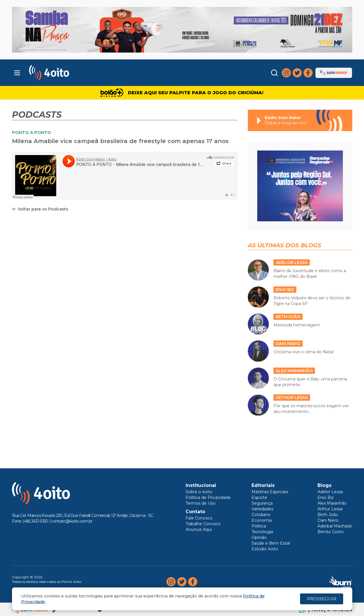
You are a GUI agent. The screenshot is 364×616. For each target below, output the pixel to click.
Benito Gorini (330, 532)
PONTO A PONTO (32, 132)
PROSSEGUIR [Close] (322, 599)
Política (259, 526)
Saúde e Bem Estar (271, 543)
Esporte (259, 497)
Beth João (328, 515)
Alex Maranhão (332, 503)
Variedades (262, 509)
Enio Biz (326, 497)
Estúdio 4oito (265, 549)
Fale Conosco (199, 518)
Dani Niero (328, 520)
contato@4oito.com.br (72, 521)
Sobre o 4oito (199, 492)
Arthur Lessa (330, 509)
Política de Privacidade (208, 497)
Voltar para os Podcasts (40, 209)
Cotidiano (261, 515)
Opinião (259, 537)
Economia (262, 520)
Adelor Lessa (330, 492)
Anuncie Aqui (199, 529)
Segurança (262, 503)
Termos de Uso (201, 503)
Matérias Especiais (270, 492)
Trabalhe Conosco (203, 524)
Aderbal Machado (335, 526)
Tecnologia (262, 532)
